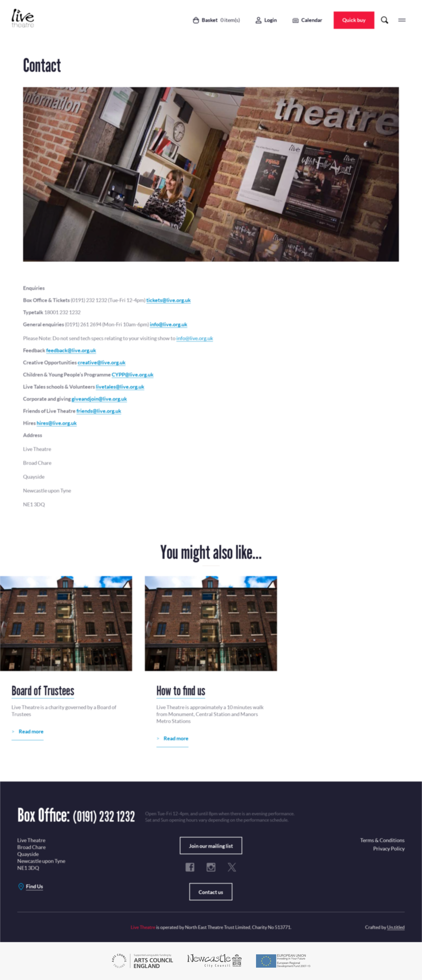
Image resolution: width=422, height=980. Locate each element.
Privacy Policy (217, 472)
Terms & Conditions (187, 509)
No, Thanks (249, 494)
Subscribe (195, 494)
